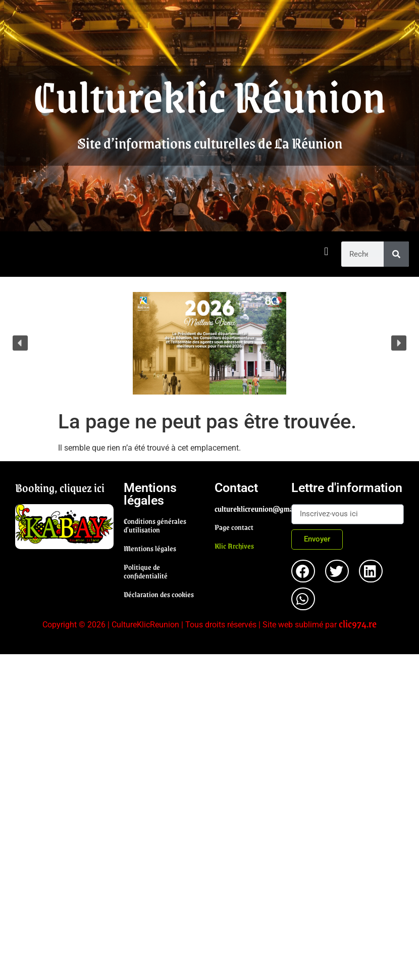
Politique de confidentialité (146, 571)
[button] (326, 252)
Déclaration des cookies (159, 594)
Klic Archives (234, 546)
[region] (210, 343)
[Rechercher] (396, 254)
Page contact (234, 527)
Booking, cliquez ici (60, 487)
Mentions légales (150, 548)
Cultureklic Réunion (210, 95)
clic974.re (358, 623)
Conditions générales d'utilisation (155, 525)
